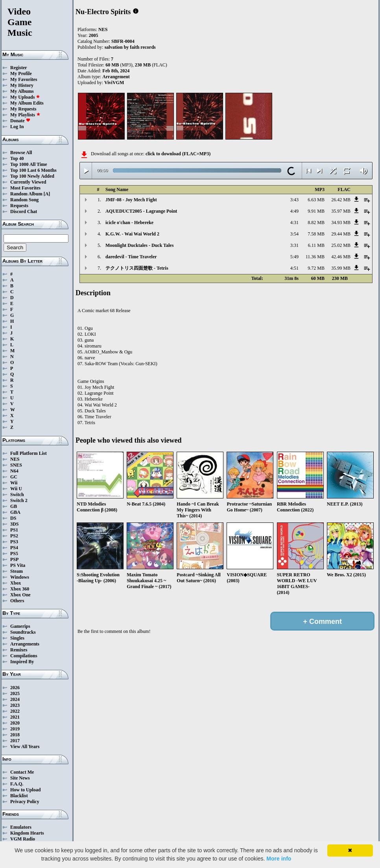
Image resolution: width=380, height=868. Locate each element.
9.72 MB (316, 268)
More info (279, 859)
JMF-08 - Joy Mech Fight (131, 200)
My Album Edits (27, 103)
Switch (17, 495)
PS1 (14, 530)
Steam (17, 571)
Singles (17, 638)
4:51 (294, 268)
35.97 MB (341, 211)
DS (13, 518)
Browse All (21, 153)
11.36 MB (315, 257)
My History (22, 85)
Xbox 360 (20, 589)
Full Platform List (29, 453)
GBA (15, 512)
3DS (14, 524)
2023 (15, 705)
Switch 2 (19, 500)
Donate (20, 121)
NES (15, 459)
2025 (15, 693)
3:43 (294, 200)
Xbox (16, 583)
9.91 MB (316, 211)
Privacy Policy (25, 802)
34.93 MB (341, 223)
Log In (17, 127)
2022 (15, 711)
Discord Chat (24, 211)
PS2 (14, 536)
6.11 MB (316, 245)
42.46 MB (341, 257)
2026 (15, 688)
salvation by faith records (130, 47)
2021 (15, 717)
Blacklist (19, 796)
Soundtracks (23, 632)
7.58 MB (316, 234)
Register (19, 68)
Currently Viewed (28, 182)
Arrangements (25, 644)
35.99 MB (341, 268)
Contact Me (22, 772)
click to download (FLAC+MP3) (178, 154)
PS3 (14, 542)
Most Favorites (25, 188)
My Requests (23, 109)
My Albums (22, 91)
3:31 (294, 245)
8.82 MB (316, 223)
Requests (19, 206)
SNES (16, 465)
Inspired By (22, 662)
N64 (14, 471)
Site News (20, 778)
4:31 (294, 223)
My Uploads (25, 97)
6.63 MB (316, 200)
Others (17, 601)
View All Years (25, 747)
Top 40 (17, 158)
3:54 (294, 234)
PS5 (14, 554)
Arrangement (116, 77)
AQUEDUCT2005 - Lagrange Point (141, 211)
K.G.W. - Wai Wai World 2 (132, 234)
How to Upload (25, 790)
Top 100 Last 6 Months (33, 170)
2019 (15, 729)
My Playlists (25, 115)
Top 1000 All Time (29, 164)
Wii (14, 483)
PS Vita (18, 565)
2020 (15, 723)
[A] (47, 194)
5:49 (294, 257)
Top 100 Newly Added (32, 176)
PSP (14, 559)
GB (14, 506)
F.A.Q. (17, 784)
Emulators (21, 827)
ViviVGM (114, 83)
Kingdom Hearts (27, 833)
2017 (15, 741)
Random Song (24, 200)
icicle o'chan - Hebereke (129, 223)
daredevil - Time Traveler (131, 257)
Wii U (16, 489)
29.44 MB (341, 234)
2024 (15, 699)
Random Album (26, 194)
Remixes (19, 650)
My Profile (21, 74)
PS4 (14, 548)
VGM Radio (23, 839)
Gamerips (20, 626)
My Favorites (24, 79)
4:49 (294, 211)
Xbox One (20, 595)
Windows (20, 577)
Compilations (24, 656)
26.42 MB (341, 200)
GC (14, 477)
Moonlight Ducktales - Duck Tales (139, 245)
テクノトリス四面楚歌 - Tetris (137, 268)
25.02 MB (341, 245)
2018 (15, 735)
